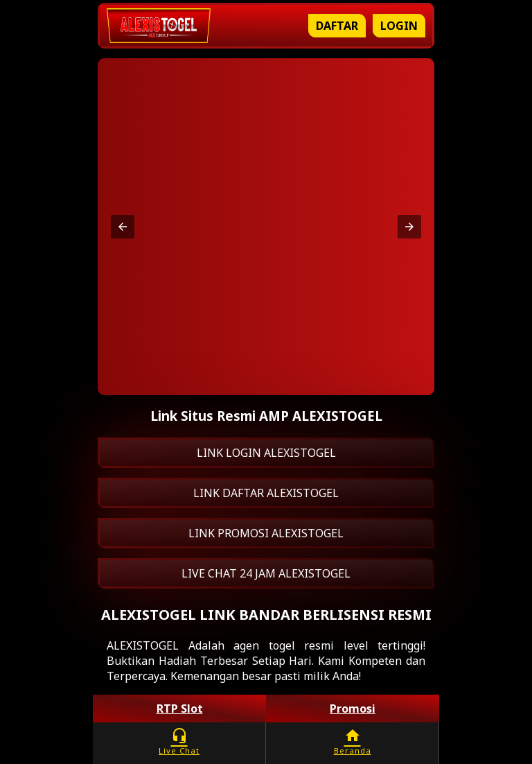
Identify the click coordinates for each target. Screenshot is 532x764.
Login (399, 26)
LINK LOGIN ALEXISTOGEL (266, 453)
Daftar (337, 26)
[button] (123, 227)
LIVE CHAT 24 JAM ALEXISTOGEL (266, 573)
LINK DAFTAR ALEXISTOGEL (266, 493)
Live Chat (179, 741)
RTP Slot (180, 709)
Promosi (353, 709)
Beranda (352, 741)
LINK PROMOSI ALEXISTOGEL (266, 533)
